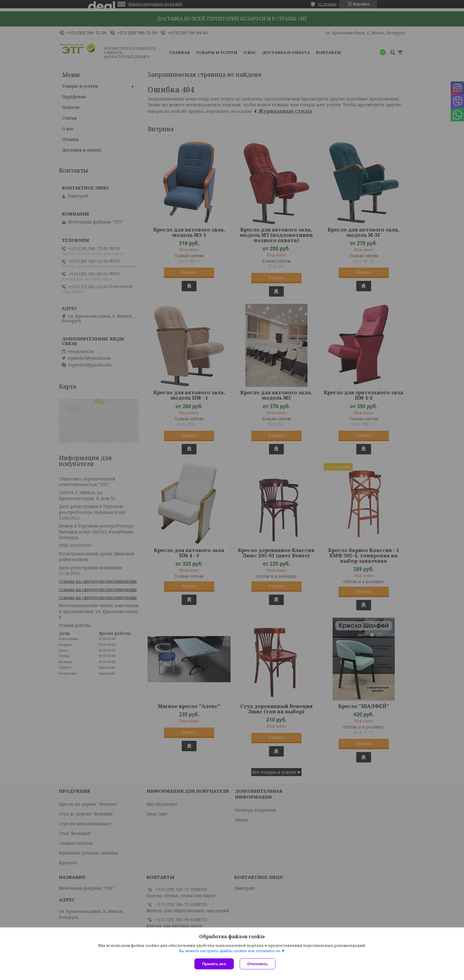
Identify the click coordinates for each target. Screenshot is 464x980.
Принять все (214, 964)
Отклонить (258, 964)
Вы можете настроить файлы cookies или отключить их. (230, 951)
